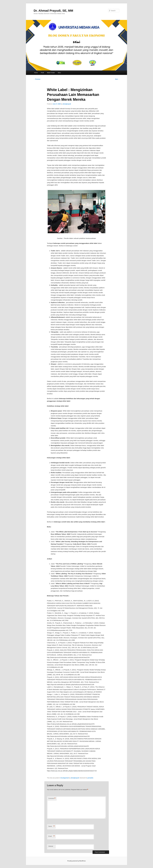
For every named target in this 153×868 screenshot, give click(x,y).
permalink (90, 778)
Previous (37, 79)
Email (51, 836)
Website (51, 846)
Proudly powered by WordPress (76, 861)
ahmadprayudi (67, 104)
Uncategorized (65, 778)
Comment (52, 798)
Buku (59, 73)
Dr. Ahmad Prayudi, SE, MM (53, 11)
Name (51, 826)
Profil (42, 73)
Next (117, 79)
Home (36, 73)
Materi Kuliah (51, 73)
